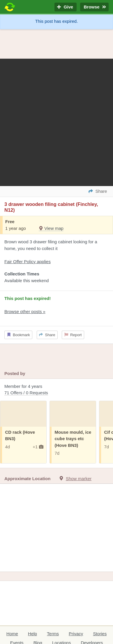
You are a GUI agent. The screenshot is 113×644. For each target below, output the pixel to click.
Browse (94, 7)
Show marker (79, 479)
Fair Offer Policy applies (28, 262)
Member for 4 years (57, 390)
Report (73, 335)
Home (12, 634)
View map (51, 228)
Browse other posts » (25, 311)
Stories (100, 634)
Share (47, 335)
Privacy (76, 634)
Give (66, 7)
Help (32, 634)
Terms (53, 634)
